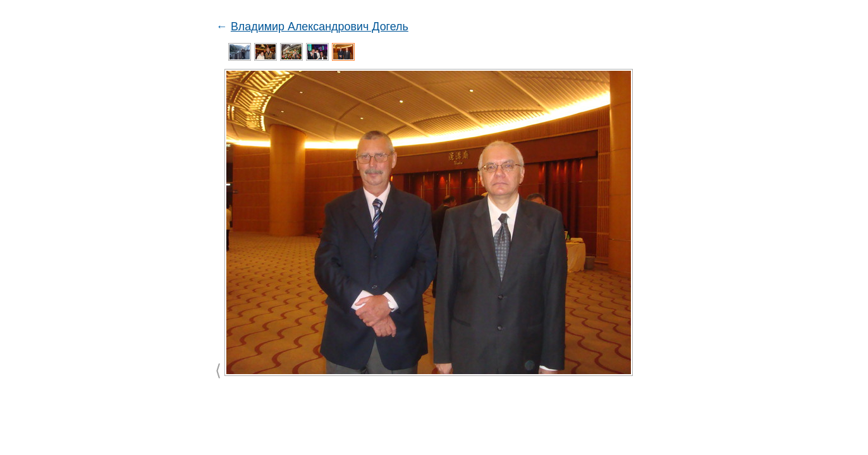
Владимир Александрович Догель (320, 27)
